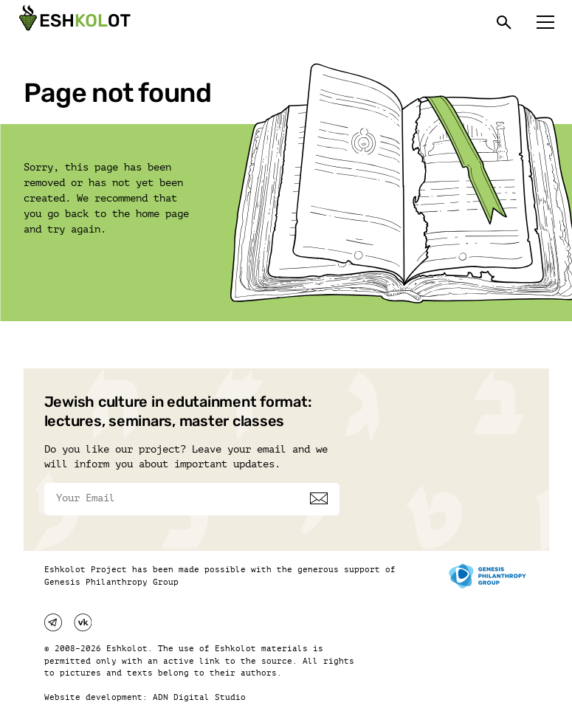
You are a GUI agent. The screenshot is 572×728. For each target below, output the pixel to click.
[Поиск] (504, 22)
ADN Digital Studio (199, 697)
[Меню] (545, 22)
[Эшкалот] (73, 22)
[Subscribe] (319, 498)
